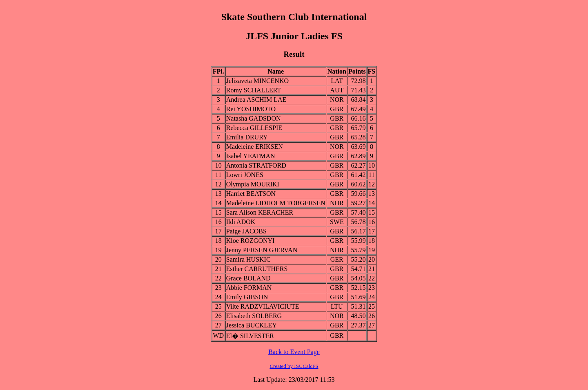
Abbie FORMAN (249, 288)
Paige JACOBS (246, 231)
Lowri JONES (245, 175)
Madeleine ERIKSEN (255, 147)
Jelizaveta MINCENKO (257, 81)
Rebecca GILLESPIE (254, 128)
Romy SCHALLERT (254, 90)
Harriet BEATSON (251, 194)
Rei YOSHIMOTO (251, 109)
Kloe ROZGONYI (251, 241)
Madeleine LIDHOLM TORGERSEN (276, 203)
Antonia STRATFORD (256, 165)
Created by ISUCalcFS (294, 366)
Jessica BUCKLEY (252, 325)
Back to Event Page (294, 352)
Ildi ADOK (241, 222)
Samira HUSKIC (248, 259)
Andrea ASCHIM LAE (256, 100)
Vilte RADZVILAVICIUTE (263, 306)
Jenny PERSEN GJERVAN (262, 250)
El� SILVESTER (250, 336)
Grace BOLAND (248, 278)
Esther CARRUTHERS (257, 269)
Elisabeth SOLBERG (254, 316)
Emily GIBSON (247, 297)
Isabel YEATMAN (251, 156)
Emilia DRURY (247, 137)
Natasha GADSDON (254, 118)
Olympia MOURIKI (253, 184)
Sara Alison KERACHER (260, 212)
